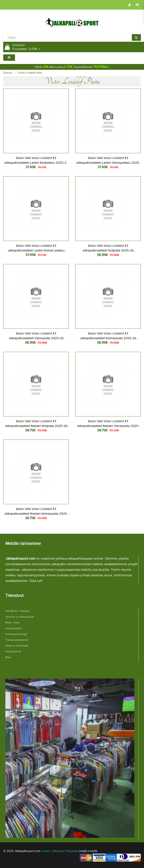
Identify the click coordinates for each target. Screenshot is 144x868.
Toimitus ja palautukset (20, 617)
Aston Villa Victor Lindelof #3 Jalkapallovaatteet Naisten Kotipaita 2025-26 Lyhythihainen (36, 426)
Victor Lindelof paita (30, 73)
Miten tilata (12, 623)
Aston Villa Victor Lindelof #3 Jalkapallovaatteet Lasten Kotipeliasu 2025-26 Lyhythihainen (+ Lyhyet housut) (36, 163)
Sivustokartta (13, 652)
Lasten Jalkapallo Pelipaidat (60, 851)
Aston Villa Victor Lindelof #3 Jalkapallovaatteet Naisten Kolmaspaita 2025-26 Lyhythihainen (36, 514)
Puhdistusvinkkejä (16, 634)
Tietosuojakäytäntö (17, 640)
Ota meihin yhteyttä (17, 611)
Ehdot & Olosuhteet (17, 646)
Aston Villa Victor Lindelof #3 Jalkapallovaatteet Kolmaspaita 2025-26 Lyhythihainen (108, 338)
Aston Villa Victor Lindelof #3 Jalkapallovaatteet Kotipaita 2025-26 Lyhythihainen (108, 250)
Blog (8, 657)
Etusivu (8, 73)
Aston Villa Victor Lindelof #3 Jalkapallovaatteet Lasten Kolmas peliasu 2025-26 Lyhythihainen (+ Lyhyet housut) (36, 250)
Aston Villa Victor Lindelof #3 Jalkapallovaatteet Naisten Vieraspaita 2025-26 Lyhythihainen (108, 426)
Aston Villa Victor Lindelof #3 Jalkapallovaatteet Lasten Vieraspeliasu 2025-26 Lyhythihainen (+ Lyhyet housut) (108, 163)
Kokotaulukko (14, 628)
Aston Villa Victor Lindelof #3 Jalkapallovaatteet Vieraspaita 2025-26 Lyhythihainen (36, 338)
